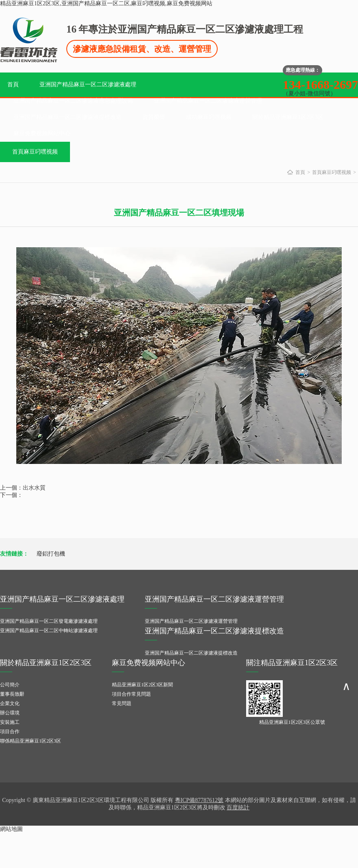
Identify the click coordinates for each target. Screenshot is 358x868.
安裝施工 (10, 722)
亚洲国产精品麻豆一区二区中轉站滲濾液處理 (49, 631)
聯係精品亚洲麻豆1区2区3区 (31, 741)
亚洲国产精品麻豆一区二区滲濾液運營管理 (208, 101)
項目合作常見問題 (131, 694)
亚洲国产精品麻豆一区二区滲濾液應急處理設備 (73, 101)
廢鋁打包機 (51, 554)
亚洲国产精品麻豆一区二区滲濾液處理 (88, 85)
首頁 (13, 85)
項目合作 (10, 732)
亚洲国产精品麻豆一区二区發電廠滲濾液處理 (49, 621)
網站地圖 (11, 829)
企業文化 (10, 703)
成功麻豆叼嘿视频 (209, 117)
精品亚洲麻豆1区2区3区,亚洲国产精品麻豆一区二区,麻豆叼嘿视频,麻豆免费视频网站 (106, 3)
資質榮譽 (154, 117)
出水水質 (34, 488)
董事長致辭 (12, 694)
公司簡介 (10, 685)
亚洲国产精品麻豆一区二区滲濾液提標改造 (68, 117)
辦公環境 (10, 713)
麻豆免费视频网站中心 (42, 133)
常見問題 (122, 703)
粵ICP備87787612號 (199, 800)
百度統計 (238, 808)
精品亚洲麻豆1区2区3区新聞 (142, 685)
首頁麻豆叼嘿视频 (35, 152)
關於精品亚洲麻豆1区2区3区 (288, 117)
